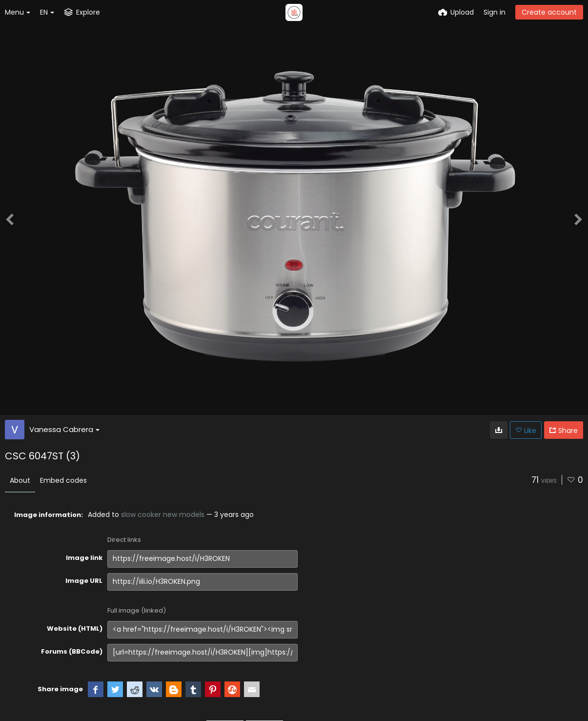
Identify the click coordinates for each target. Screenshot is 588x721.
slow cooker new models (163, 515)
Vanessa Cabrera (64, 429)
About (20, 480)
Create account (549, 12)
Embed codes (63, 480)
